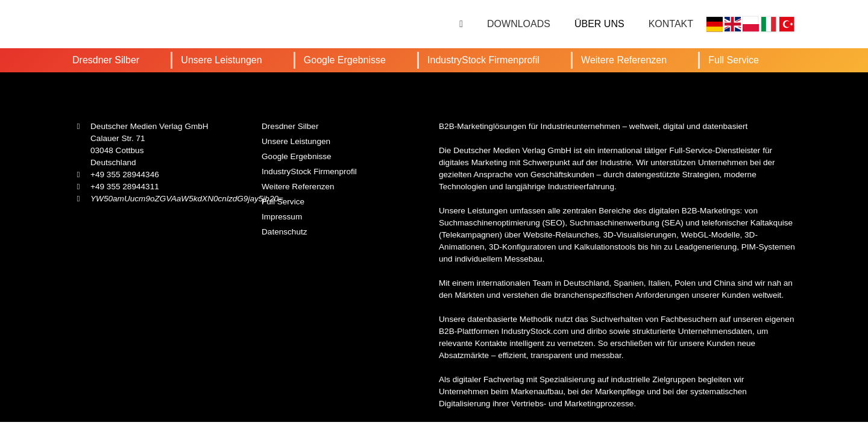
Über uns (599, 24)
